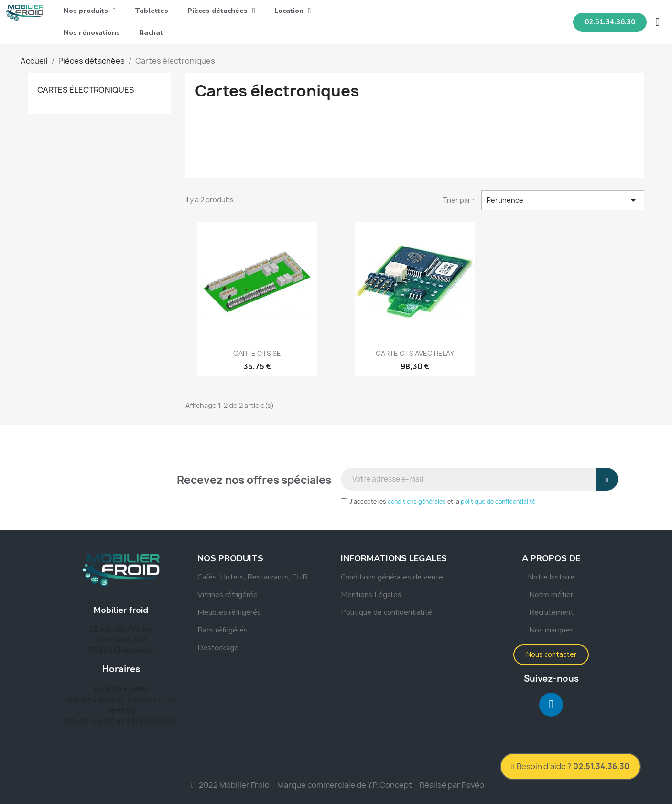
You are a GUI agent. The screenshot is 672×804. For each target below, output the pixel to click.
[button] (610, 22)
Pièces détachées (221, 11)
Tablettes (152, 11)
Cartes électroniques (86, 90)
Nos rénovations (92, 33)
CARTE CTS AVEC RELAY (415, 353)
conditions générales (417, 501)
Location (293, 11)
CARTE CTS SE (257, 353)
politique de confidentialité (498, 501)
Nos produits (90, 11)
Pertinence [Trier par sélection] (563, 200)
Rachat (151, 33)
